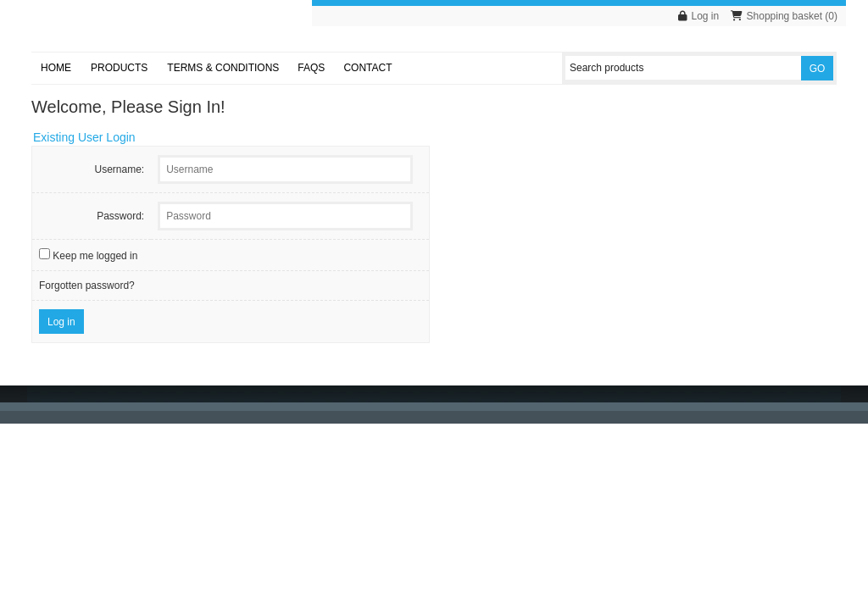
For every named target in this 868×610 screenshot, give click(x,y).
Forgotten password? (87, 286)
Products (119, 68)
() (831, 16)
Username (117, 169)
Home (56, 68)
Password (119, 216)
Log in (706, 16)
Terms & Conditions (223, 68)
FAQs (311, 68)
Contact (367, 68)
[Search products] (683, 68)
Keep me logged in (95, 256)
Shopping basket (785, 16)
